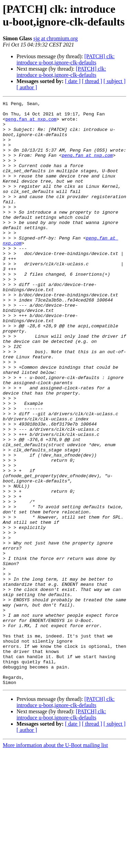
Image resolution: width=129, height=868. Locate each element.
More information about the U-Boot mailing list (55, 862)
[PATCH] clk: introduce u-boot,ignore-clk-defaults (66, 59)
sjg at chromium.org (56, 38)
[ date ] (73, 81)
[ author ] (27, 87)
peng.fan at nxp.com (31, 123)
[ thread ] (92, 81)
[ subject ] (115, 81)
